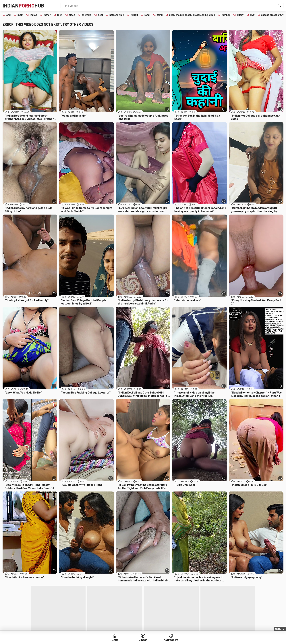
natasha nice (117, 15)
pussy (240, 15)
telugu (134, 15)
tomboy (226, 15)
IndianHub (23, 5)
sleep (72, 15)
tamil (160, 15)
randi (147, 15)
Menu (278, 629)
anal (9, 15)
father (47, 15)
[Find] (280, 5)
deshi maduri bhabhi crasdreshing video (192, 15)
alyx (252, 15)
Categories (171, 640)
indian (33, 15)
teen (60, 15)
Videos (143, 640)
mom (20, 15)
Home (115, 640)
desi (100, 15)
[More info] (54, 109)
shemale (87, 15)
